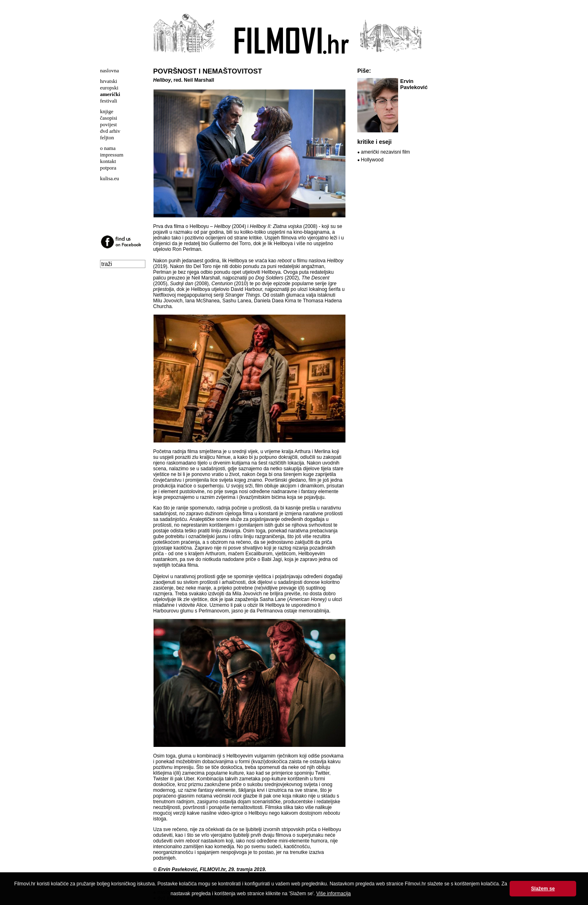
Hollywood (372, 160)
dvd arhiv (110, 131)
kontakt (108, 161)
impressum (112, 155)
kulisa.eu (110, 178)
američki (110, 94)
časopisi (109, 118)
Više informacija (334, 894)
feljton (107, 137)
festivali (109, 101)
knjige (107, 111)
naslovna (109, 70)
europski (109, 88)
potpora (108, 168)
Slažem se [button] (543, 889)
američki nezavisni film (385, 152)
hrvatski (109, 81)
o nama (108, 148)
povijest (108, 124)
